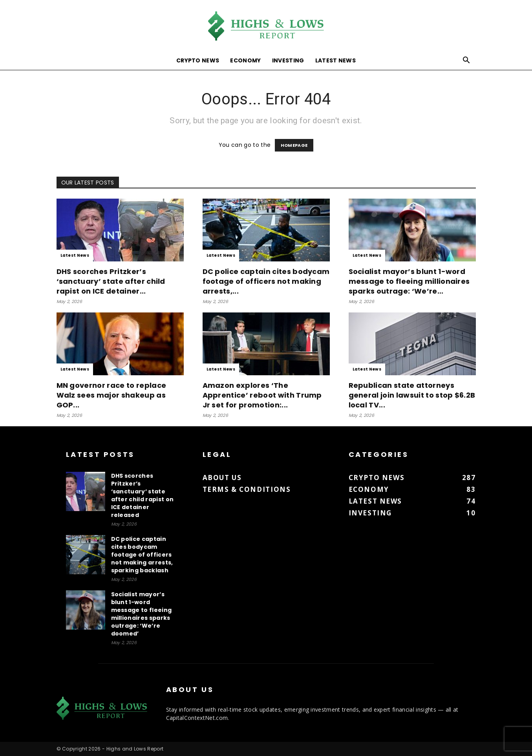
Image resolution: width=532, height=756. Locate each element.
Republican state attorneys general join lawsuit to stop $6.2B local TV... (412, 395)
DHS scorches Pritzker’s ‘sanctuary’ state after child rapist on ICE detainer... (111, 281)
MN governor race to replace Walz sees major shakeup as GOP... (112, 395)
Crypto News (198, 60)
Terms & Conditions (247, 489)
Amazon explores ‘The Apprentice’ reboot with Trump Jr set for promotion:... (262, 395)
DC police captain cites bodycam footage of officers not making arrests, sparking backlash (142, 555)
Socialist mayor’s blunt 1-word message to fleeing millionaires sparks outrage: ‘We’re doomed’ (142, 614)
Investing (288, 60)
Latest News (336, 60)
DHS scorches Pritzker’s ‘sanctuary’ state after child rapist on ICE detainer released (143, 495)
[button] (466, 61)
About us (222, 478)
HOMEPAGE (294, 145)
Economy (245, 60)
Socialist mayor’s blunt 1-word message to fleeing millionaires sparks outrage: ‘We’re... (409, 281)
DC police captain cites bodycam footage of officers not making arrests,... (266, 281)
